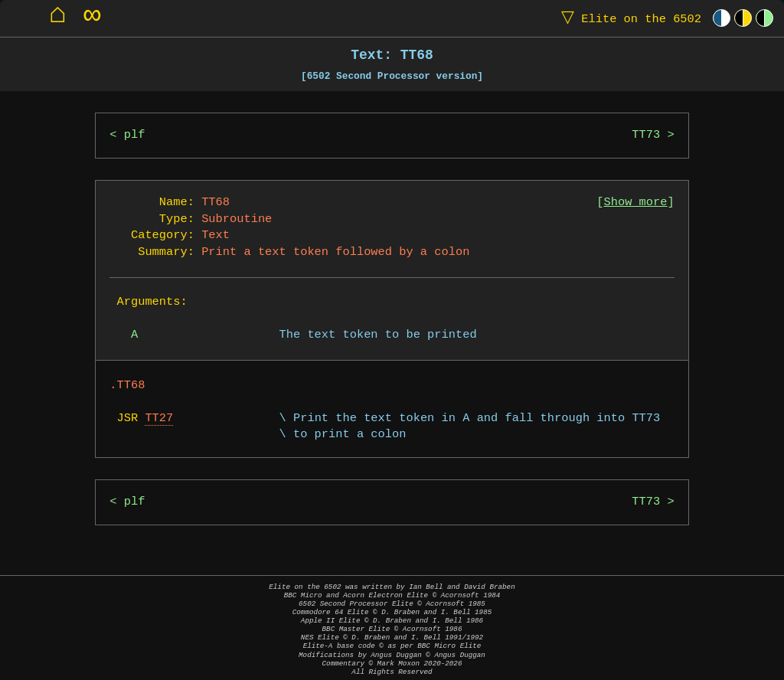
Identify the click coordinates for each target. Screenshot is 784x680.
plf (135, 135)
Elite (628, 18)
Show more (636, 203)
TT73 (646, 135)
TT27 (159, 418)
